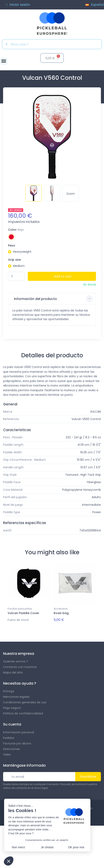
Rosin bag (61, 613)
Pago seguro (12, 708)
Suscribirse (88, 776)
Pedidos (9, 738)
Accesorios (61, 609)
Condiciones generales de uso (25, 702)
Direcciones (12, 749)
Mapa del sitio (13, 672)
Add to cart (63, 276)
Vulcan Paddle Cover (23, 613)
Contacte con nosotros (20, 667)
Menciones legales (16, 697)
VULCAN (95, 412)
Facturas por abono (17, 743)
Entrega (9, 691)
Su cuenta (12, 724)
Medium (19, 266)
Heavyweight (22, 252)
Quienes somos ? (16, 661)
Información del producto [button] (53, 299)
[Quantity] (16, 276)
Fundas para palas (20, 609)
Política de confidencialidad (23, 713)
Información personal (18, 732)
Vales (7, 755)
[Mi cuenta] (18, 5)
